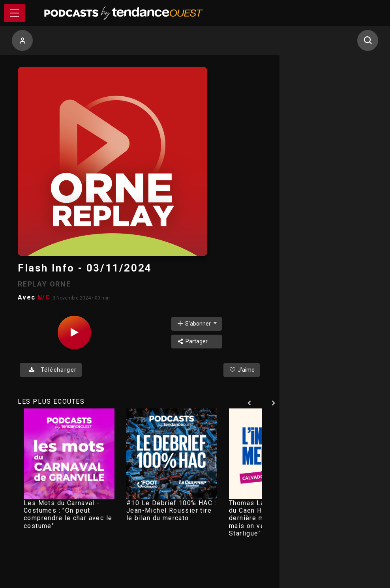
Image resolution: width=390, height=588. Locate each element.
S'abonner (194, 323)
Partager (192, 341)
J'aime (242, 370)
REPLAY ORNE (44, 284)
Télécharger (51, 370)
